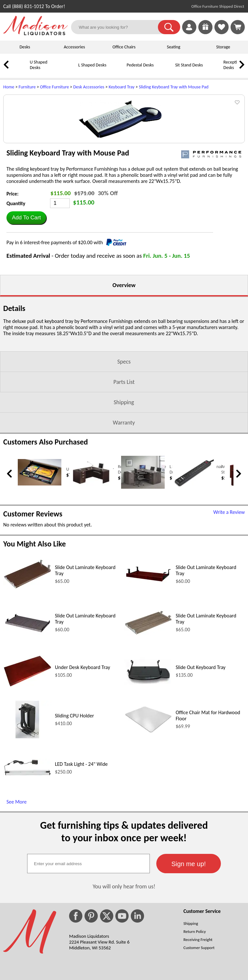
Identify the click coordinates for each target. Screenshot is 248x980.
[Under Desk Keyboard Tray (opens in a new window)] (27, 752)
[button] (169, 27)
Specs (124, 428)
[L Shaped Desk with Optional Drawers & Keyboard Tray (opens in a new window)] (143, 554)
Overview (124, 352)
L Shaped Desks (92, 65)
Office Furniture (55, 87)
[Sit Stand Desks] (166, 70)
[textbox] (88, 930)
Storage (223, 47)
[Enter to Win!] (205, 32)
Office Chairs (124, 47)
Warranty (124, 489)
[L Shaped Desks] (69, 70)
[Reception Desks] (215, 70)
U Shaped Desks (38, 65)
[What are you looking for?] (119, 27)
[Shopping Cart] (238, 27)
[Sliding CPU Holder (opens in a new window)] (27, 803)
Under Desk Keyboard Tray (83, 734)
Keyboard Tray (121, 87)
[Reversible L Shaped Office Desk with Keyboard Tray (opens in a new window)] (91, 552)
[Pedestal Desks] (118, 70)
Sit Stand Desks (189, 65)
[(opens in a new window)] (211, 221)
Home (9, 87)
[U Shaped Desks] (21, 70)
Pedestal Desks (140, 65)
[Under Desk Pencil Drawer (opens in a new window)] (40, 551)
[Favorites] (222, 32)
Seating (174, 47)
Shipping (124, 469)
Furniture (27, 87)
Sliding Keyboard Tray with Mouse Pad (174, 87)
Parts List (124, 449)
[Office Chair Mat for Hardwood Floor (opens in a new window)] (148, 799)
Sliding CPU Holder (74, 782)
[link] (238, 27)
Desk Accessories (89, 87)
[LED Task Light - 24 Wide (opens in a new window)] (27, 842)
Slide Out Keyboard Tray (201, 734)
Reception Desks (233, 65)
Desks (25, 47)
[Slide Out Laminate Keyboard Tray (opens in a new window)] (27, 654)
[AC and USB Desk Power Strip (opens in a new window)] (195, 552)
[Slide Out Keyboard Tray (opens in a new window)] (148, 750)
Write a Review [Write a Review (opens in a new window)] (229, 579)
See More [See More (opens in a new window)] (16, 869)
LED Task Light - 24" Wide (81, 831)
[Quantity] (60, 270)
